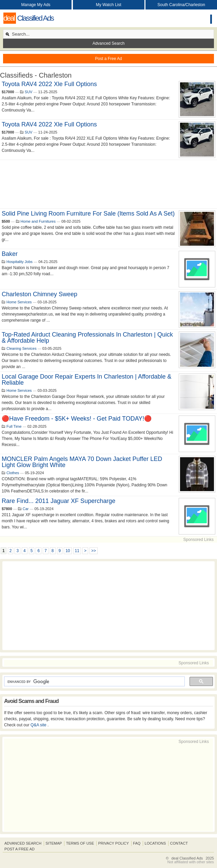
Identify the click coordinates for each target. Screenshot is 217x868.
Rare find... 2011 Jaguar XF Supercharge (58, 501)
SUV (29, 92)
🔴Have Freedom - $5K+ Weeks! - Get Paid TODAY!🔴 (77, 419)
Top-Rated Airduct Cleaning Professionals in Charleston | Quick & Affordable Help (87, 338)
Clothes (13, 473)
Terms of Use (80, 843)
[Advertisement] (108, 184)
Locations (155, 843)
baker (10, 254)
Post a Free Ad (108, 59)
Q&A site (39, 725)
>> (94, 551)
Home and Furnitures (38, 221)
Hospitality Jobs (19, 262)
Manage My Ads (36, 5)
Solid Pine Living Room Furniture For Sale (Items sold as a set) (88, 214)
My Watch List (109, 5)
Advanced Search (109, 43)
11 (77, 551)
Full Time (14, 426)
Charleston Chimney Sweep (40, 294)
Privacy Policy (113, 843)
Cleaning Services (22, 348)
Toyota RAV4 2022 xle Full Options (49, 84)
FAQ (137, 843)
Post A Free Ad (19, 849)
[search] (94, 682)
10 (68, 551)
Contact (179, 843)
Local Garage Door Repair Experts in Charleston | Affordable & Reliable (87, 380)
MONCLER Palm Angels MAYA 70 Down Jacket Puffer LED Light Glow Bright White (82, 462)
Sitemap (54, 843)
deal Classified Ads (187, 858)
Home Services (19, 302)
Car (26, 509)
